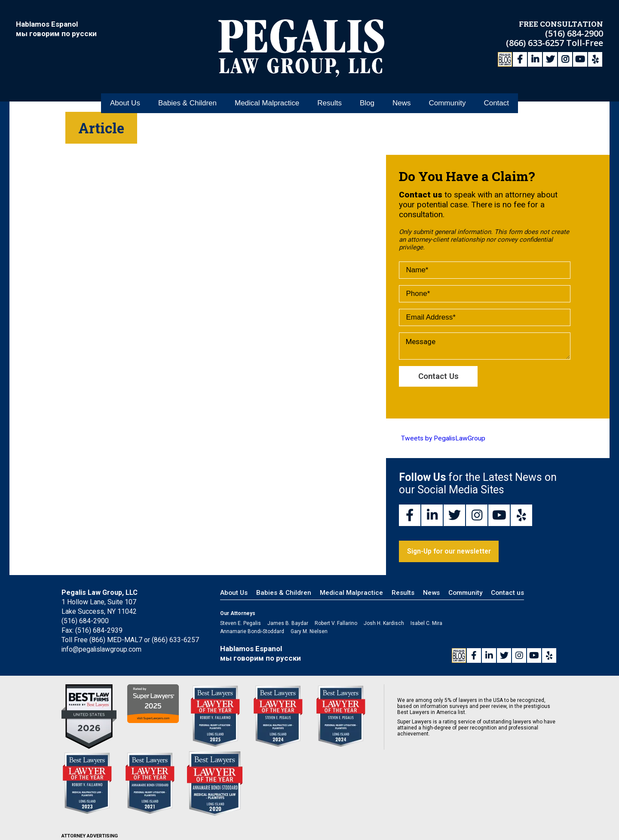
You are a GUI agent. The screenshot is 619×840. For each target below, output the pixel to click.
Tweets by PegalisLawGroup (443, 439)
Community (447, 94)
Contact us (507, 594)
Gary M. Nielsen (309, 632)
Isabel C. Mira (426, 624)
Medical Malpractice (267, 94)
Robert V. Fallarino (336, 624)
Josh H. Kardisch (384, 624)
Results (329, 94)
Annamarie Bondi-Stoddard (252, 632)
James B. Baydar (288, 624)
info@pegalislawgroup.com (102, 650)
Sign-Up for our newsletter (450, 552)
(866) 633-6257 (536, 42)
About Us (125, 94)
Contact (496, 94)
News (402, 94)
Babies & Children (187, 94)
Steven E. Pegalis (241, 624)
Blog (367, 94)
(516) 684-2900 (574, 32)
